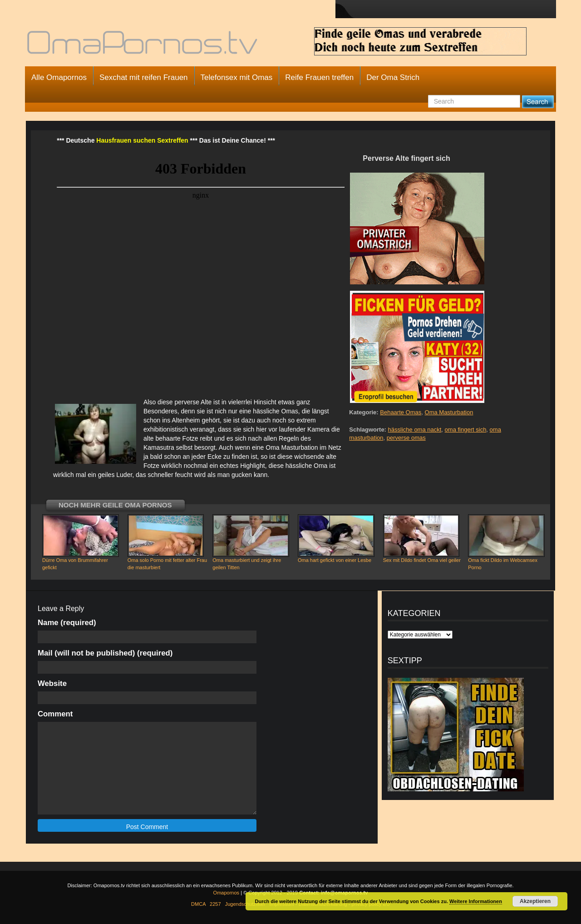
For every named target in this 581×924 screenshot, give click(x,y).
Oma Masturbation (449, 412)
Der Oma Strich (393, 77)
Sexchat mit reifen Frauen (144, 77)
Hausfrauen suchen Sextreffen (142, 140)
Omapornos (226, 893)
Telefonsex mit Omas (237, 77)
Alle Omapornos (59, 77)
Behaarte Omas (401, 412)
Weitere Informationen (476, 901)
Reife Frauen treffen (319, 77)
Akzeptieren (535, 901)
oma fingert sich (466, 430)
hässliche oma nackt (415, 430)
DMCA (198, 904)
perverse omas (406, 438)
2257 (215, 904)
